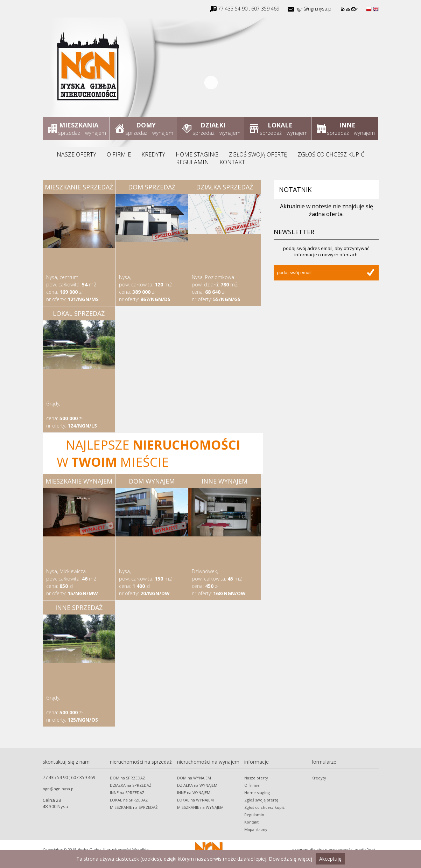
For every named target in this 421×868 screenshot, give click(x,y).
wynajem (96, 133)
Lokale (280, 125)
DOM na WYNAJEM (194, 778)
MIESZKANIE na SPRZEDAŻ (134, 807)
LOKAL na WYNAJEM (195, 800)
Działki (213, 125)
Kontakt (232, 162)
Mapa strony (256, 829)
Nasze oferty (76, 154)
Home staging (197, 154)
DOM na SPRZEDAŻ (127, 778)
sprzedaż (69, 133)
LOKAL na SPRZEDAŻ (129, 800)
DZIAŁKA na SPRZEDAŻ (131, 785)
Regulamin (192, 162)
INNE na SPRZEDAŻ (127, 793)
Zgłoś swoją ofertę (258, 154)
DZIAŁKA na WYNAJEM (197, 785)
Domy (146, 125)
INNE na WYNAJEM (194, 793)
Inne (347, 125)
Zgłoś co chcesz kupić (331, 154)
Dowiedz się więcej (290, 859)
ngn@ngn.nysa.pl (314, 9)
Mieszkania (79, 125)
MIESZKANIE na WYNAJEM (200, 807)
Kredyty (153, 154)
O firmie (119, 154)
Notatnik (295, 189)
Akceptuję (330, 859)
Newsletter (294, 232)
